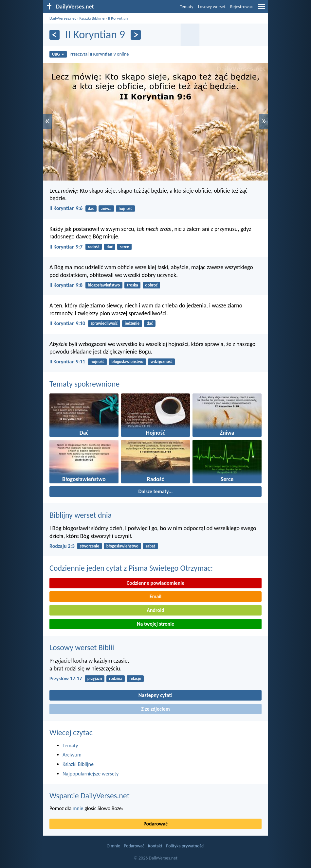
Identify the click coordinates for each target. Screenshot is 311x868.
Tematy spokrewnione (84, 384)
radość (93, 247)
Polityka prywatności (185, 846)
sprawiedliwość (104, 323)
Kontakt (155, 846)
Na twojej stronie (155, 624)
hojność (125, 208)
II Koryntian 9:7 (66, 247)
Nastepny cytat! (155, 695)
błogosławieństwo (104, 285)
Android (155, 610)
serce (124, 247)
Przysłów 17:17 (66, 678)
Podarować (155, 824)
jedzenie (132, 323)
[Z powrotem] (55, 35)
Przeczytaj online (99, 54)
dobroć (152, 285)
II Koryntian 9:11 (67, 362)
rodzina (116, 678)
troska (133, 285)
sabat (150, 546)
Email (156, 596)
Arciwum (72, 755)
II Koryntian (118, 18)
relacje (135, 678)
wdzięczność (162, 362)
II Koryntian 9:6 (66, 208)
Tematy (186, 7)
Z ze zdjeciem (155, 709)
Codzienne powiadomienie (156, 583)
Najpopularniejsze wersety (91, 774)
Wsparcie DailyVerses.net (90, 796)
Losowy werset (212, 7)
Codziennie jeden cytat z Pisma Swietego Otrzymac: (131, 568)
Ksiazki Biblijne (92, 18)
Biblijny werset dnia (81, 515)
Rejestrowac (241, 7)
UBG (58, 54)
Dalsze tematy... (155, 491)
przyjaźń (95, 678)
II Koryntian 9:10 (67, 323)
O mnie (113, 846)
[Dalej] (136, 35)
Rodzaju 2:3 (62, 546)
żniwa (106, 208)
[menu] (262, 9)
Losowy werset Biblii (82, 647)
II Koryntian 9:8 (66, 285)
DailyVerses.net (63, 18)
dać (91, 208)
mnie (78, 808)
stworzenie (90, 546)
